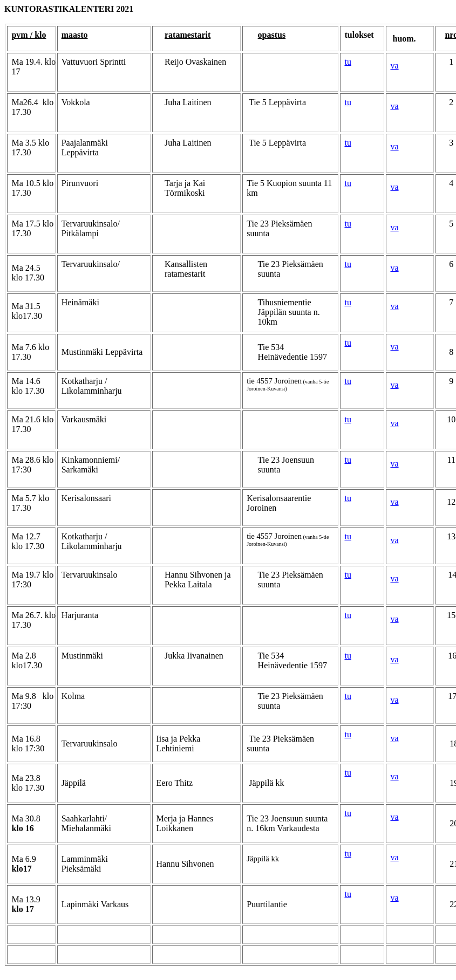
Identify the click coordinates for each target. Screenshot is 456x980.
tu (348, 62)
